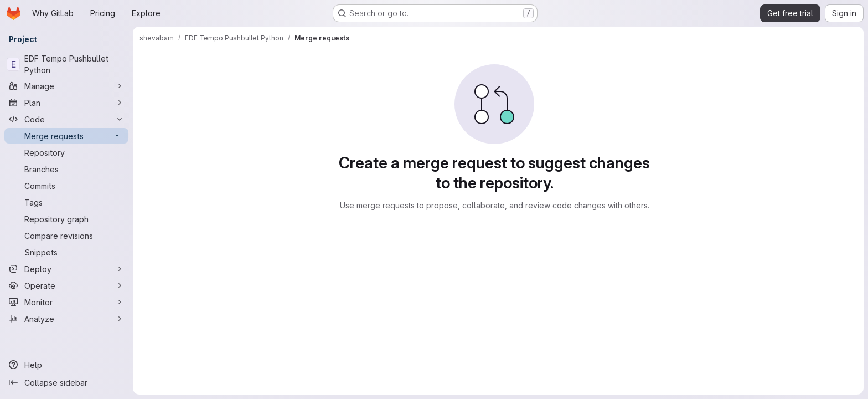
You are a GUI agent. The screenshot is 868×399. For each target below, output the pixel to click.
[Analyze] (66, 319)
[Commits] (66, 186)
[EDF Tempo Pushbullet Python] (66, 64)
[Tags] (66, 202)
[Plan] (66, 103)
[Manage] (66, 86)
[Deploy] (66, 269)
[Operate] (66, 285)
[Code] (66, 119)
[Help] (66, 365)
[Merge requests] (66, 136)
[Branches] (66, 169)
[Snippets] (66, 252)
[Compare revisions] (66, 236)
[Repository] (66, 152)
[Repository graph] (66, 219)
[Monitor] (66, 302)
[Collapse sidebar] (66, 382)
